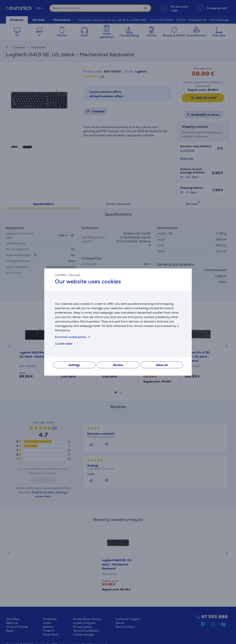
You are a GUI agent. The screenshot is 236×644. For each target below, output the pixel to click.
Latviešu (61, 275)
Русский (75, 275)
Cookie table (64, 344)
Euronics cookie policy (73, 337)
